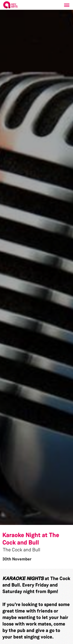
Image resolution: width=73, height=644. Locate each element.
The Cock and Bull (21, 550)
